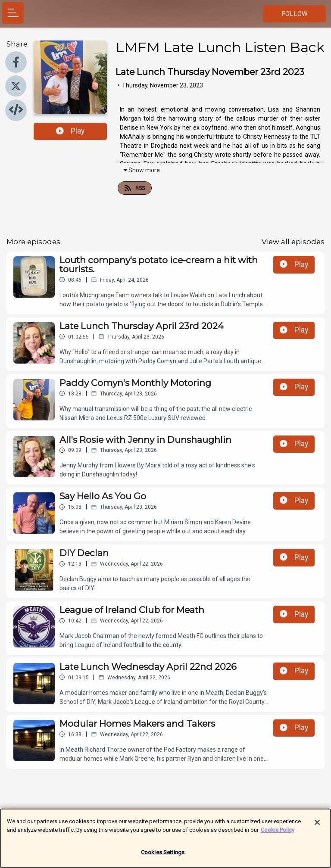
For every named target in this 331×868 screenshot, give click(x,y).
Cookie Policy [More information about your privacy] (278, 834)
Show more (141, 170)
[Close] (317, 827)
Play (70, 131)
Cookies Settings (163, 857)
